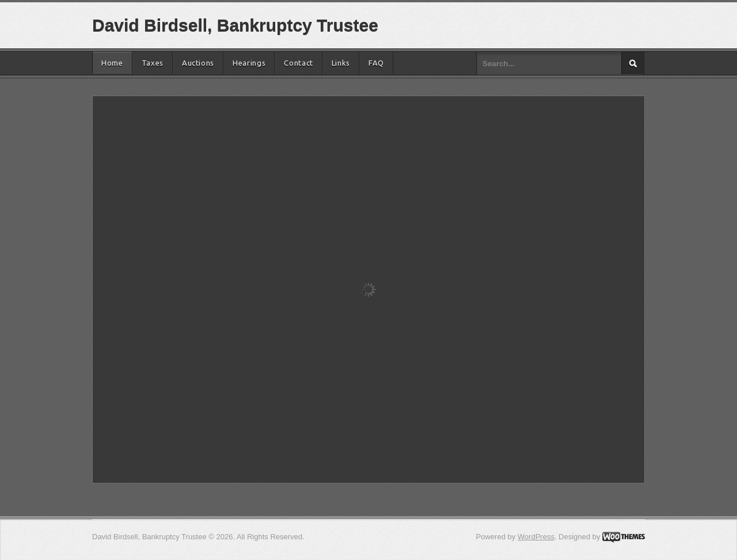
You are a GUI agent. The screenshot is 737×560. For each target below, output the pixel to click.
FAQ (376, 63)
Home (112, 63)
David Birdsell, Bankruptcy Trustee (235, 25)
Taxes (153, 63)
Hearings (249, 63)
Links (341, 63)
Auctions (198, 63)
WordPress (536, 537)
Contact (299, 63)
